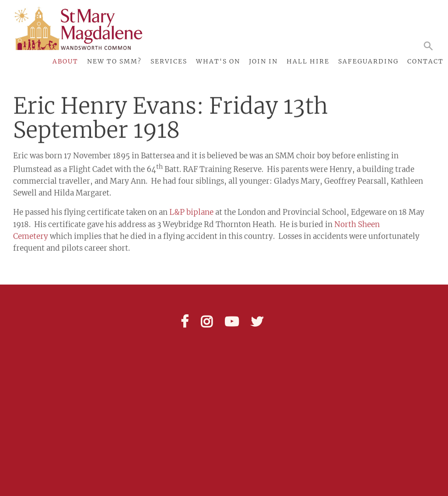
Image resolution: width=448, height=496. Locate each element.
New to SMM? (114, 61)
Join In (263, 61)
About (65, 61)
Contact (425, 61)
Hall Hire (308, 61)
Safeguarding (368, 61)
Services (169, 61)
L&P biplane (191, 209)
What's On (218, 61)
